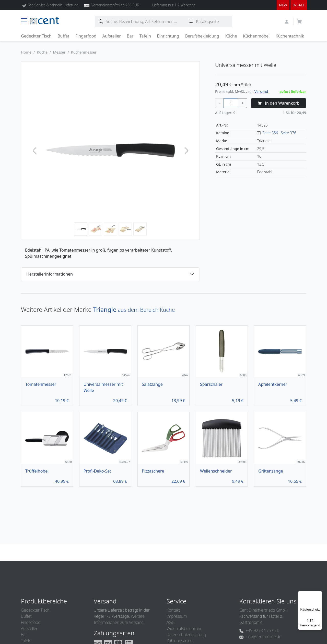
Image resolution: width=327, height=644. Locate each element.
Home (26, 52)
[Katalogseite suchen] (191, 21)
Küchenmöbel (256, 36)
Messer (59, 52)
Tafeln (145, 36)
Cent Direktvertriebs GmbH (264, 610)
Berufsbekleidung (202, 36)
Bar (130, 36)
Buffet (63, 36)
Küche (231, 36)
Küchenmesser (84, 52)
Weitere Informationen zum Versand (119, 619)
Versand (261, 91)
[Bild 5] (140, 229)
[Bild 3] (110, 229)
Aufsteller (112, 36)
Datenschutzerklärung (186, 635)
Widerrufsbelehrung (185, 628)
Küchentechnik (290, 36)
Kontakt (173, 610)
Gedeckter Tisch (36, 36)
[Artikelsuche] (101, 21)
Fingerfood (86, 36)
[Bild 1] (81, 229)
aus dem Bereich (134, 310)
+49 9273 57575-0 (259, 630)
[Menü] (319, 594)
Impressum (177, 616)
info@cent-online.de (260, 637)
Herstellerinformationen (50, 274)
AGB (170, 622)
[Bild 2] (96, 229)
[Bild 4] (125, 229)
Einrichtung (168, 36)
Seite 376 (288, 133)
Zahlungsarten (180, 641)
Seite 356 (270, 133)
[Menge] (231, 103)
